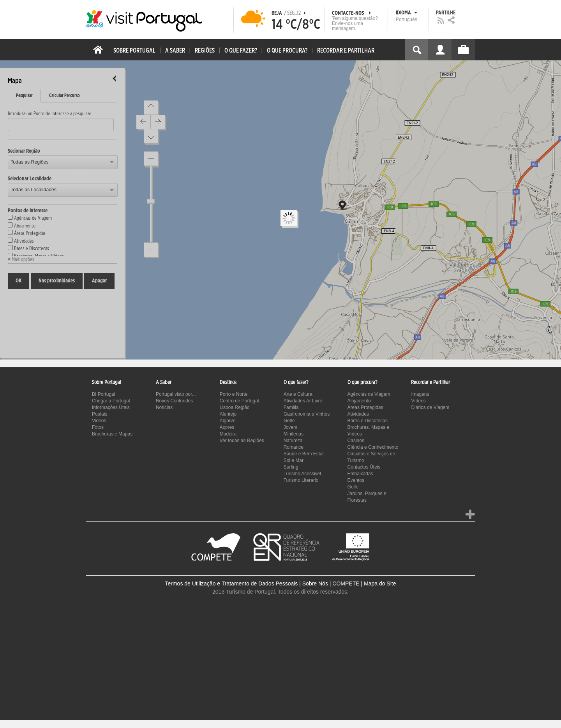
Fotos (98, 427)
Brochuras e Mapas (112, 434)
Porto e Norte (234, 394)
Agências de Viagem (369, 394)
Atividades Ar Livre (303, 401)
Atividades (358, 414)
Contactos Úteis (364, 467)
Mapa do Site (380, 583)
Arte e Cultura (298, 394)
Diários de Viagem (430, 407)
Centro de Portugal (239, 401)
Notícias (164, 407)
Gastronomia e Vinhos (307, 414)
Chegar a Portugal (111, 401)
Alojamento (359, 401)
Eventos (356, 480)
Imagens (420, 394)
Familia (291, 407)
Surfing (291, 467)
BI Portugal (103, 394)
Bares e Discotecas (368, 421)
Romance (294, 447)
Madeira (228, 434)
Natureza (293, 441)
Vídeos (418, 401)
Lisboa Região (235, 407)
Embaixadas (360, 474)
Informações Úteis (111, 407)
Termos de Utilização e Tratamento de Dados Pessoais (232, 583)
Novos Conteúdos (174, 401)
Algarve (228, 421)
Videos (99, 421)
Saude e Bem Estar (304, 454)
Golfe (289, 421)
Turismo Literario (301, 480)
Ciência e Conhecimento (373, 447)
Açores (227, 427)
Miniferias (294, 434)
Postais (100, 414)
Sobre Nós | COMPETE (331, 583)
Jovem (290, 427)
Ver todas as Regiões (242, 441)
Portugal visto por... (176, 394)
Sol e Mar (294, 460)
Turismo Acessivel (302, 474)
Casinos (356, 441)
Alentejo (228, 414)
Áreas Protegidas (365, 407)
